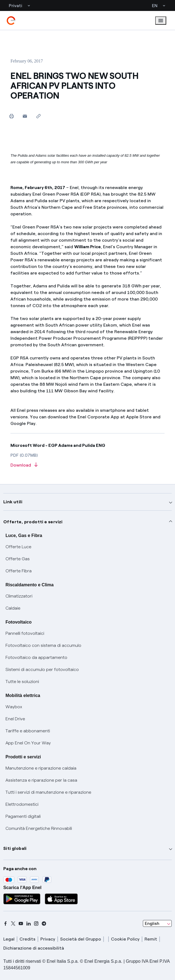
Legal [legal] (9, 939)
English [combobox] (152, 923)
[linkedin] (29, 924)
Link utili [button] (13, 502)
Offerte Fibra (19, 571)
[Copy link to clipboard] (38, 116)
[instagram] (36, 924)
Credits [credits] (27, 939)
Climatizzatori (19, 596)
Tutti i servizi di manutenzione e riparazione (48, 792)
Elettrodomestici (22, 804)
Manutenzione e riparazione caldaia (41, 768)
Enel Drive (15, 719)
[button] (25, 116)
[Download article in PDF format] (88, 465)
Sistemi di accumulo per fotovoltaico (42, 669)
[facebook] (5, 924)
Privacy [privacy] (48, 939)
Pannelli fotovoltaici (25, 633)
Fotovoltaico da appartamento (36, 657)
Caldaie (13, 608)
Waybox (14, 707)
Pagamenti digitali (23, 816)
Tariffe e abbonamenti (28, 731)
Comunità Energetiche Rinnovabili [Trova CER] (39, 828)
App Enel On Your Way (28, 743)
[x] (13, 924)
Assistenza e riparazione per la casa (41, 780)
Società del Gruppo (81, 939)
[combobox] (157, 924)
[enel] (11, 21)
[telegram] (44, 924)
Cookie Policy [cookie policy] (125, 939)
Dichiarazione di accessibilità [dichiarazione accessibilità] (34, 948)
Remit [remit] (151, 939)
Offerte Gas (18, 559)
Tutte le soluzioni (22, 682)
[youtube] (21, 924)
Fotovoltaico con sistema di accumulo (43, 645)
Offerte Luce (18, 547)
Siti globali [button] (15, 848)
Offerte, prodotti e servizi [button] (33, 522)
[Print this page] (11, 116)
